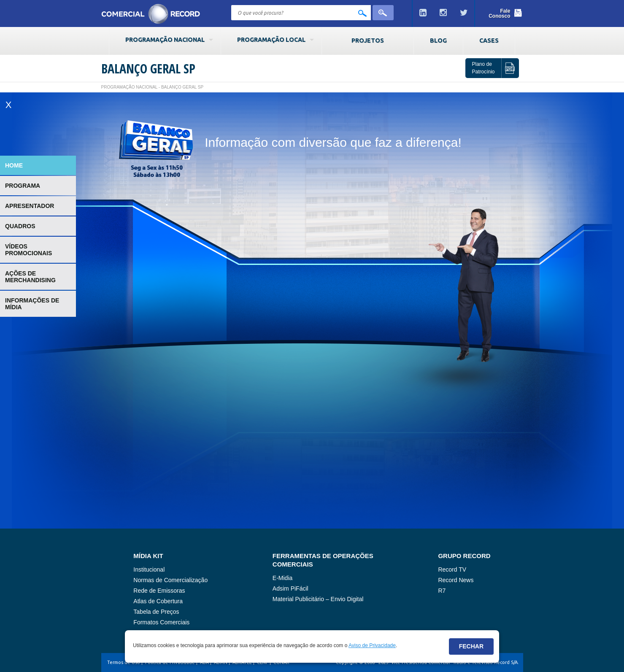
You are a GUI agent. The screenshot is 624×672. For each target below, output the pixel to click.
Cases (489, 40)
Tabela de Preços (156, 612)
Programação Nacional (165, 40)
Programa (23, 186)
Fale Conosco (499, 13)
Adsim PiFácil (290, 588)
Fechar (471, 646)
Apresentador (30, 206)
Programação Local (271, 40)
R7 (442, 591)
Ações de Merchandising (30, 277)
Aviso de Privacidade (372, 645)
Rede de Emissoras (159, 591)
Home (14, 165)
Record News (456, 580)
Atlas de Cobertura (158, 601)
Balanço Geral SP (148, 69)
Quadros (20, 226)
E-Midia (282, 578)
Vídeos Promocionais (28, 250)
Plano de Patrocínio (483, 68)
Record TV (452, 569)
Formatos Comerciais (161, 622)
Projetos (368, 40)
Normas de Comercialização (170, 580)
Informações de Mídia (32, 304)
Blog (438, 40)
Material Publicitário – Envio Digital (318, 599)
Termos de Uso (124, 662)
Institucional (149, 569)
